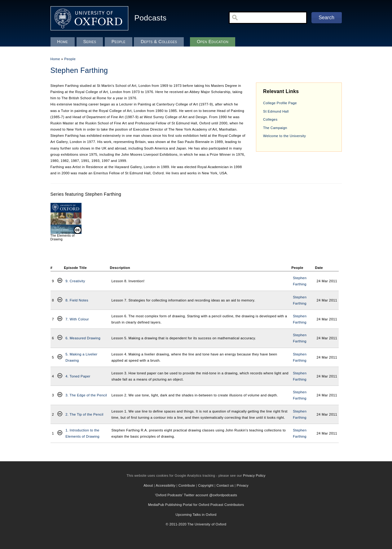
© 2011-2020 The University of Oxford (196, 524)
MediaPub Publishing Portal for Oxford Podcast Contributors (196, 505)
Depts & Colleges (159, 42)
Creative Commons (60, 281)
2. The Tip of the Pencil (84, 414)
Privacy (243, 485)
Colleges (270, 119)
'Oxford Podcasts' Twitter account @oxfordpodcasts (196, 495)
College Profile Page (280, 103)
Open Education (213, 42)
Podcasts (151, 18)
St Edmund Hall (276, 111)
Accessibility (166, 485)
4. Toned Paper (78, 376)
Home (55, 59)
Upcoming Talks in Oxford (196, 515)
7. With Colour (77, 319)
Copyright (206, 485)
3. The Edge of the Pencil (86, 395)
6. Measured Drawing (83, 338)
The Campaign (275, 128)
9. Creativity (75, 281)
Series (90, 42)
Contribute (187, 485)
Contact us (225, 485)
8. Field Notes (77, 300)
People (70, 59)
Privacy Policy (254, 475)
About (148, 485)
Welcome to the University (284, 136)
